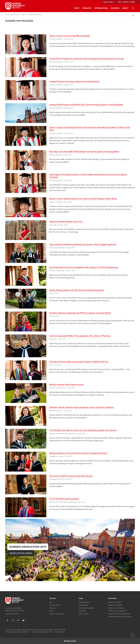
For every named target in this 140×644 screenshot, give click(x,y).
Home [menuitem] (7, 15)
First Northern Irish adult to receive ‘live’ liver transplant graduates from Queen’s (83, 430)
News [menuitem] (23, 15)
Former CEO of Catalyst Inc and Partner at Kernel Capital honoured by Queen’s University (87, 59)
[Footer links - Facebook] (7, 620)
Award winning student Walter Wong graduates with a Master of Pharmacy (80, 336)
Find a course (83, 614)
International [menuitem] (101, 8)
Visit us (52, 611)
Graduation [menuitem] (14, 15)
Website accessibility (115, 605)
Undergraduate (84, 602)
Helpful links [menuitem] (108, 2)
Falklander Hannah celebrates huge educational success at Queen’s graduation (82, 407)
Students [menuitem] (126, 2)
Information (113, 598)
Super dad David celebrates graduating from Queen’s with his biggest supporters (83, 244)
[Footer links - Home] (14, 601)
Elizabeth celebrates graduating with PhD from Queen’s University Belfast (80, 313)
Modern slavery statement (117, 611)
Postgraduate (83, 605)
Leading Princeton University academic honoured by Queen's (75, 81)
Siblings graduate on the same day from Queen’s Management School (78, 453)
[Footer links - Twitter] (13, 620)
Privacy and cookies (115, 602)
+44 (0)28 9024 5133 (12, 614)
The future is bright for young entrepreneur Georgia (71, 476)
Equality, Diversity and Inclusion (119, 614)
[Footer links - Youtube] (23, 620)
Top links (53, 598)
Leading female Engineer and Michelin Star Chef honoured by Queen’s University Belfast (86, 105)
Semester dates (55, 605)
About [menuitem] (125, 8)
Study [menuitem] (77, 8)
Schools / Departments (57, 614)
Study (81, 598)
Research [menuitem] (87, 8)
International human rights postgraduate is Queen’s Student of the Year (79, 362)
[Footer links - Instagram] (18, 620)
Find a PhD (83, 611)
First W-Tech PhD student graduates (64, 499)
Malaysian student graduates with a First (66, 221)
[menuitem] (133, 8)
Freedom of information (116, 608)
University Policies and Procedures (120, 617)
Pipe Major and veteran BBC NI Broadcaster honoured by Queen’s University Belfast (84, 151)
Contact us (53, 608)
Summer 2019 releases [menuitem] (35, 15)
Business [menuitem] (115, 8)
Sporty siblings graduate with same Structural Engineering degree (77, 290)
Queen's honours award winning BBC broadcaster (70, 36)
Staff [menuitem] (119, 2)
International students (86, 608)
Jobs (51, 602)
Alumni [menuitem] (132, 2)
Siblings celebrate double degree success (66, 384)
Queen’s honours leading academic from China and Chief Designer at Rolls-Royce (83, 199)
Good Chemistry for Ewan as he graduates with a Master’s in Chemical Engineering (84, 267)
